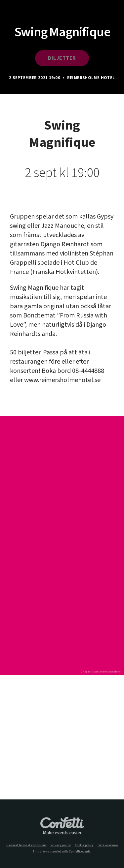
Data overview (108, 845)
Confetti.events (80, 852)
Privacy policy (61, 845)
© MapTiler (86, 672)
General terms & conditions (26, 845)
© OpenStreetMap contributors (107, 672)
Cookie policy (84, 845)
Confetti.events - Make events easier (62, 826)
